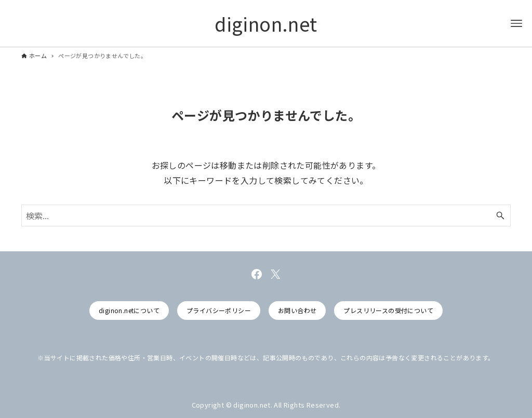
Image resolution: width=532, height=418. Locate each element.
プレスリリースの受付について (388, 310)
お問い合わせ (297, 310)
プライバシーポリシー (219, 310)
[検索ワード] (266, 215)
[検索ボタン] (500, 215)
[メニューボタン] (516, 23)
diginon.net (266, 23)
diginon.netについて (129, 310)
